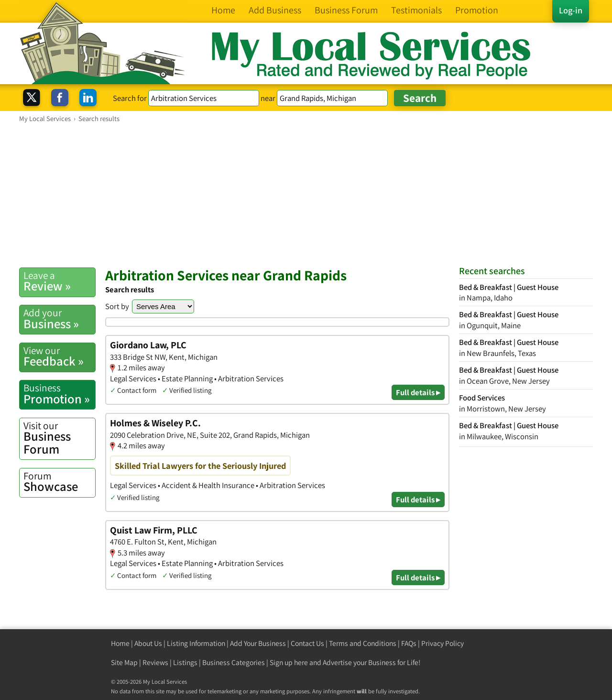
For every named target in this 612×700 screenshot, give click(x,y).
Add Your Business (258, 643)
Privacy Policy (443, 643)
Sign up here (289, 662)
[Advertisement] (306, 195)
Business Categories (234, 662)
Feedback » (59, 356)
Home (120, 643)
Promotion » (59, 394)
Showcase (59, 482)
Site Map (124, 662)
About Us (148, 643)
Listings (185, 662)
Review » (59, 281)
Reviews (155, 662)
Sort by (117, 306)
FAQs (409, 643)
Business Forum (59, 438)
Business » (59, 319)
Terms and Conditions (363, 643)
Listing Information (196, 643)
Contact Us (307, 643)
